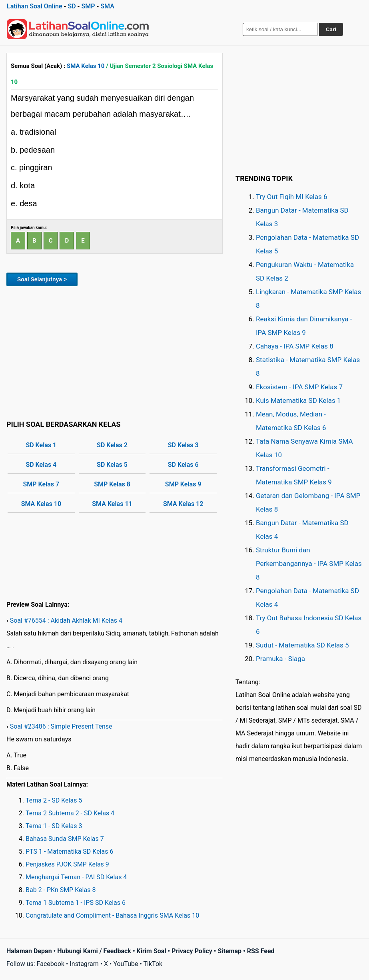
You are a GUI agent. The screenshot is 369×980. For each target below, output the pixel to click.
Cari (331, 29)
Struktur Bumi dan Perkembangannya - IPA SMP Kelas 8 (309, 564)
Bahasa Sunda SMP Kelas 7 (65, 839)
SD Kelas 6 (183, 465)
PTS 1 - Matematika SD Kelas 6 (69, 852)
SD (72, 6)
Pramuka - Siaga (280, 659)
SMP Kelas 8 (112, 484)
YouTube (126, 964)
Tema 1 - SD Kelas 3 (54, 826)
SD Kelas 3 (183, 445)
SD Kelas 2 (112, 445)
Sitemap (229, 951)
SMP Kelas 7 (41, 484)
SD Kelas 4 (41, 465)
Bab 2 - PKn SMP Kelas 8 (61, 890)
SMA (107, 6)
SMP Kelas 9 (183, 484)
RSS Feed (261, 951)
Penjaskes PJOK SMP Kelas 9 (67, 864)
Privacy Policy (192, 951)
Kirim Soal (152, 951)
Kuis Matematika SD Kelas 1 (298, 400)
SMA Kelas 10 (86, 66)
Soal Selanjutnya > (42, 279)
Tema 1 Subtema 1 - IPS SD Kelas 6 (76, 903)
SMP (88, 6)
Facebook (51, 964)
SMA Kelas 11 (112, 504)
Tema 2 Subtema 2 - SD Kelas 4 (70, 813)
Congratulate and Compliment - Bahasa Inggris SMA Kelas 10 (112, 915)
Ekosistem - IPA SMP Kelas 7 (299, 387)
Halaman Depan (29, 951)
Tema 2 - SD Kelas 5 (54, 800)
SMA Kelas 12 (183, 504)
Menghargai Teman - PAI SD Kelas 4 (76, 877)
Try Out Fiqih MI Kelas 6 (292, 197)
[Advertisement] (115, 352)
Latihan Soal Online (35, 6)
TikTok (153, 964)
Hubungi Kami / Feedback (94, 951)
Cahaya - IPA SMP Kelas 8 (295, 346)
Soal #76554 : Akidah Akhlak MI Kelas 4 (66, 620)
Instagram (84, 964)
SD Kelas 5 (112, 465)
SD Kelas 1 (41, 445)
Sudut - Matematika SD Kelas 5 (302, 645)
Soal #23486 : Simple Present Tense (61, 726)
